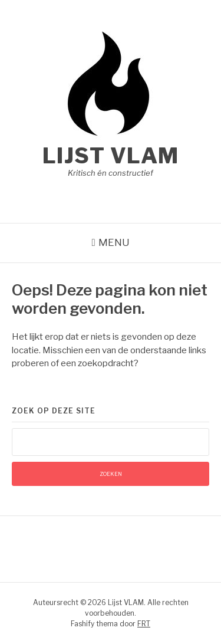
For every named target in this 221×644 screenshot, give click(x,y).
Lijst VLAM (111, 156)
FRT (144, 624)
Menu (114, 242)
